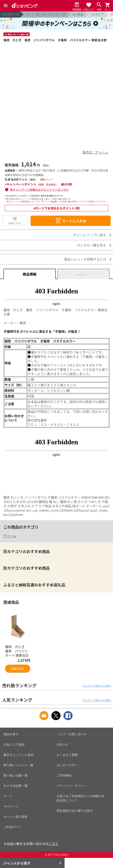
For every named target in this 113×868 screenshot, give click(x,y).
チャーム (10, 536)
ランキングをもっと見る (97, 685)
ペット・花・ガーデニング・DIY (46, 14)
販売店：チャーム (95, 152)
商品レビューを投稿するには (85, 259)
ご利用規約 (64, 775)
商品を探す (11, 734)
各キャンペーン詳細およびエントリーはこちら (39, 189)
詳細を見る (18, 669)
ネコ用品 (78, 14)
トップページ (11, 14)
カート (8, 796)
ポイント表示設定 (15, 817)
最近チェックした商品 (19, 755)
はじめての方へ (67, 765)
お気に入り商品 (14, 744)
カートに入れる (71, 221)
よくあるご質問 (67, 755)
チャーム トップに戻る (90, 235)
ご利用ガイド (12, 827)
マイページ (11, 806)
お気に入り (15, 223)
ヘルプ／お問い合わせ (72, 734)
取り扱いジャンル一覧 (18, 765)
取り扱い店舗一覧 (15, 775)
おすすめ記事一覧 (15, 786)
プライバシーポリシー (72, 786)
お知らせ (63, 744)
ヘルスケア (97, 14)
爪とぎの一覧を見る (92, 245)
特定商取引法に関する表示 (75, 811)
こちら (53, 844)
